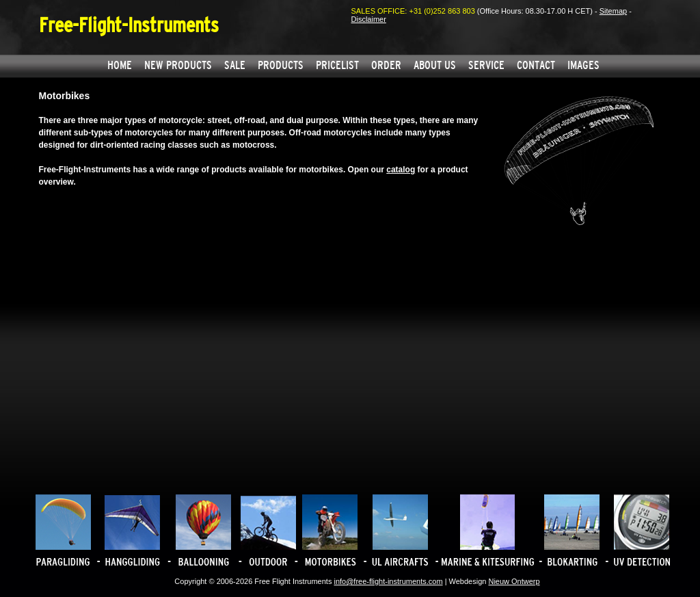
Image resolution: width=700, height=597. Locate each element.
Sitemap (613, 11)
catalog (401, 170)
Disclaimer (369, 19)
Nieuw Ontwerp (514, 581)
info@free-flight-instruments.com (388, 581)
